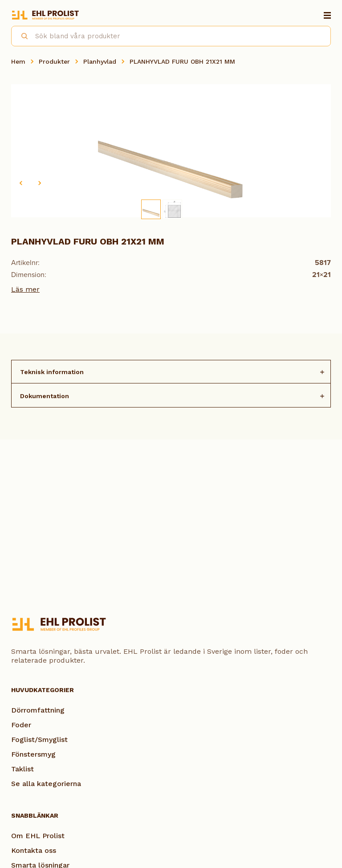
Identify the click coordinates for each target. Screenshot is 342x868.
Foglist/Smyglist (39, 740)
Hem (18, 61)
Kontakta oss (34, 850)
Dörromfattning (38, 710)
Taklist (22, 769)
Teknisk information (52, 372)
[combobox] (171, 36)
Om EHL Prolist (38, 836)
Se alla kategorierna (46, 784)
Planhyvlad (100, 61)
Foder (21, 725)
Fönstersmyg (33, 754)
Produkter (54, 61)
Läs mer (25, 289)
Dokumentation (45, 396)
